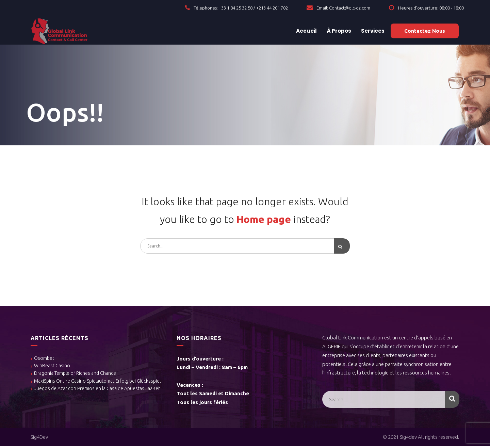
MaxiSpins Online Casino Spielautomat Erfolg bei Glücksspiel (97, 383)
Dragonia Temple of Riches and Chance (75, 375)
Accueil (306, 31)
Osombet (44, 360)
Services (372, 31)
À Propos (338, 31)
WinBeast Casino (52, 368)
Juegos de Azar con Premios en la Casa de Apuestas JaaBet (97, 390)
